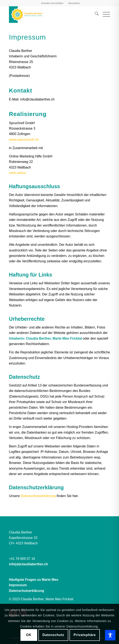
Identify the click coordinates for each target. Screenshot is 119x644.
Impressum (18, 585)
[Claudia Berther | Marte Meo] (49, 14)
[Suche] (95, 14)
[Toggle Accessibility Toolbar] (110, 635)
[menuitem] (52, 3)
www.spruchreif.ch (24, 140)
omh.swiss (18, 173)
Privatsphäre (85, 635)
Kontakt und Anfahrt (52, 3)
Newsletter (74, 3)
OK (29, 635)
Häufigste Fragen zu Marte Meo (34, 580)
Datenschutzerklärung (38, 496)
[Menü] (104, 14)
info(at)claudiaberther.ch (28, 564)
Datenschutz (53, 635)
